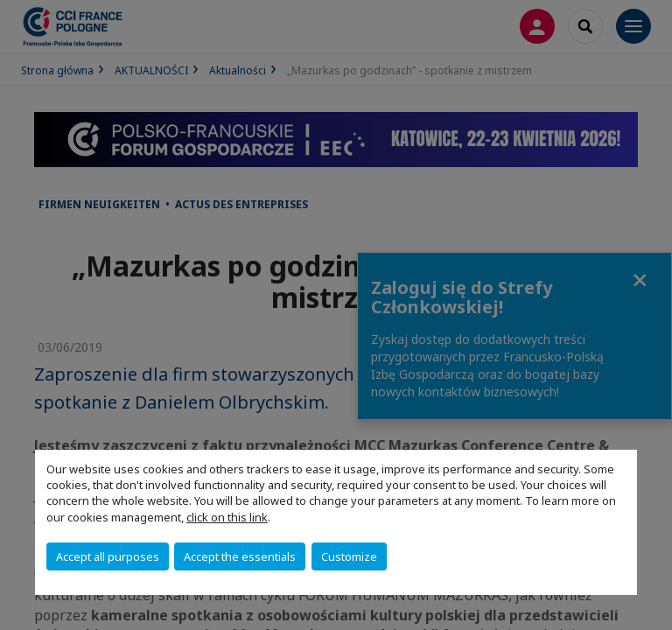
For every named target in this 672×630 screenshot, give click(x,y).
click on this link (227, 517)
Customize (349, 556)
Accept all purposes (108, 556)
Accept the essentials (240, 556)
